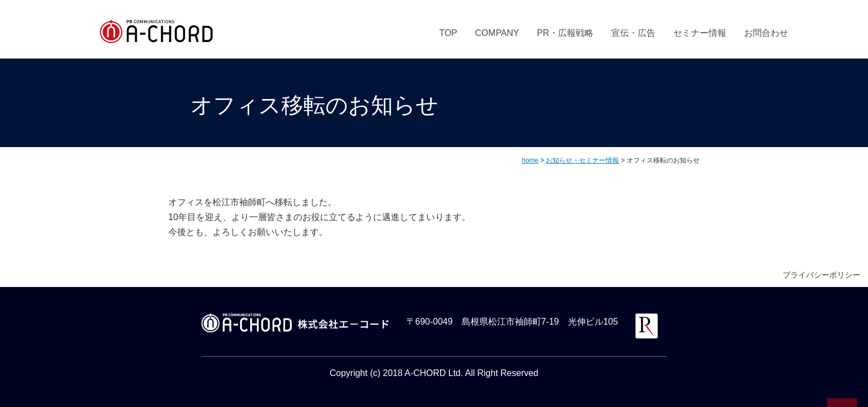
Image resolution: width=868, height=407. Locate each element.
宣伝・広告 (633, 33)
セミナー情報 (700, 33)
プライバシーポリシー (821, 275)
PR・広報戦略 (565, 33)
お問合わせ (766, 33)
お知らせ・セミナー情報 (582, 160)
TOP (448, 33)
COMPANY (497, 33)
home (530, 160)
